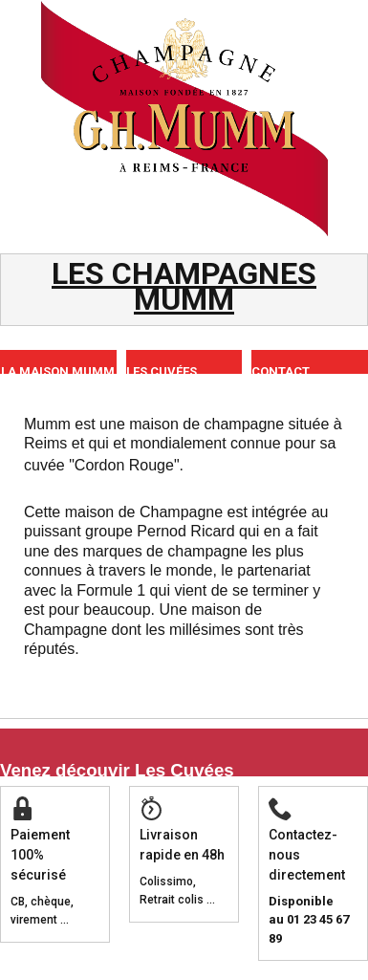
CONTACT (281, 371)
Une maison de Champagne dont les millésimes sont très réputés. (164, 629)
